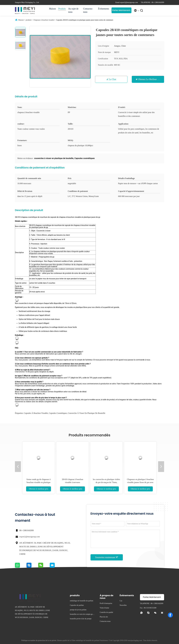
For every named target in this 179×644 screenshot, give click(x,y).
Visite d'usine (104, 608)
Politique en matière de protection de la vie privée (39, 640)
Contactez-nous (88, 10)
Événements (104, 9)
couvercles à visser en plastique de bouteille (87, 413)
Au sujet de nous (73, 10)
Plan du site (104, 617)
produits (28, 20)
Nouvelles (123, 605)
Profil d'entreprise (106, 603)
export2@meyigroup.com (30, 537)
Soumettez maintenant (107, 557)
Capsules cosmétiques (58, 413)
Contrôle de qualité (106, 612)
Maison (52, 9)
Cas (121, 601)
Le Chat (113, 79)
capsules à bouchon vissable (36, 413)
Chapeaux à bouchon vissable (44, 20)
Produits (62, 9)
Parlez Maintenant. (121, 10)
